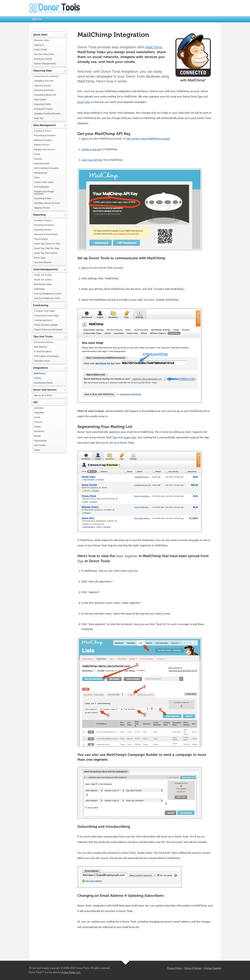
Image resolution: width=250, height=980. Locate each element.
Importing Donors (43, 85)
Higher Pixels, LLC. (71, 972)
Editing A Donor (42, 145)
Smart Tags (40, 258)
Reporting (39, 215)
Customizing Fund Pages (47, 316)
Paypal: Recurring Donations (48, 330)
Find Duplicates (42, 187)
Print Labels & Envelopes (47, 356)
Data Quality (40, 99)
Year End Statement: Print (47, 298)
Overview (39, 408)
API (35, 402)
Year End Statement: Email (47, 294)
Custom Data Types (44, 182)
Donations (39, 431)
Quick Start (40, 35)
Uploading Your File (44, 81)
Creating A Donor (43, 131)
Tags (200, 96)
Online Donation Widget (46, 325)
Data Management (45, 125)
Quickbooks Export (43, 383)
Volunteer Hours (42, 361)
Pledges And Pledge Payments (44, 193)
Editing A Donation (43, 140)
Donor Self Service (45, 390)
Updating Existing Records (47, 113)
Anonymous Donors (44, 342)
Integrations (41, 368)
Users (37, 177)
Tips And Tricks (43, 337)
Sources (38, 159)
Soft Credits (40, 445)
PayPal (38, 378)
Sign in (85, 138)
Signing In (39, 45)
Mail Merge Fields (43, 284)
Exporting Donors (43, 230)
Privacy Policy (174, 968)
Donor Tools (55, 8)
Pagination (39, 413)
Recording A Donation (45, 135)
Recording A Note (43, 198)
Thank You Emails (43, 275)
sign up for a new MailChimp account (148, 138)
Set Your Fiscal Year (44, 54)
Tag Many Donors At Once (47, 203)
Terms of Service (193, 968)
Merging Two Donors (44, 149)
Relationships (41, 173)
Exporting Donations (44, 225)
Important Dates (42, 163)
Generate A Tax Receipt (46, 234)
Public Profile (41, 50)
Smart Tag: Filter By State (47, 248)
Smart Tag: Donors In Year (47, 244)
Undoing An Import (43, 109)
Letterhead (39, 289)
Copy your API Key (92, 160)
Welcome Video (42, 40)
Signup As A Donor (43, 395)
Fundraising (41, 305)
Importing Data (43, 71)
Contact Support (213, 968)
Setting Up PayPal (43, 59)
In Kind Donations (43, 351)
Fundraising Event (43, 320)
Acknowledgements (46, 269)
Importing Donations (44, 90)
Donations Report (43, 220)
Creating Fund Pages (45, 311)
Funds (37, 154)
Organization (40, 441)
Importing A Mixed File (45, 95)
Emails (37, 436)
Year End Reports (43, 262)
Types (37, 450)
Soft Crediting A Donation (47, 168)
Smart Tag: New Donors (46, 253)
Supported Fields (42, 104)
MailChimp (40, 373)
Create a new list (91, 149)
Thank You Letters (43, 280)
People (38, 427)
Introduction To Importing (46, 76)
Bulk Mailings (41, 347)
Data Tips (39, 118)
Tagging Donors (42, 208)
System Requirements (45, 64)
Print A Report (41, 239)
